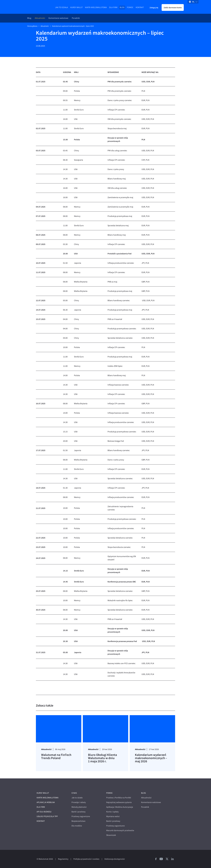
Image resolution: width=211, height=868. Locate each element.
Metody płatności (79, 807)
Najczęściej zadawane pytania (119, 802)
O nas (74, 793)
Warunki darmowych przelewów (120, 830)
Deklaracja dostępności (115, 859)
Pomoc (130, 7)
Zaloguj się (154, 7)
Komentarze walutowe (58, 18)
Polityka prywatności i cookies (86, 859)
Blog (122, 7)
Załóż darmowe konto (173, 7)
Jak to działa (62, 7)
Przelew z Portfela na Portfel (119, 798)
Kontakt (140, 7)
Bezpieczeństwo (78, 821)
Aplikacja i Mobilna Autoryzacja (120, 807)
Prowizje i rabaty (79, 802)
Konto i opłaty (112, 812)
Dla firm (113, 7)
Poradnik (76, 18)
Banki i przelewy (78, 812)
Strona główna (32, 26)
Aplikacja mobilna (46, 802)
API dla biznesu (44, 812)
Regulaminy (63, 859)
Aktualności (40, 18)
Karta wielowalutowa (96, 7)
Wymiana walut (113, 816)
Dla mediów (77, 826)
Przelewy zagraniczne (81, 816)
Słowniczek (111, 835)
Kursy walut (76, 7)
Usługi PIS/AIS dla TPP (47, 816)
